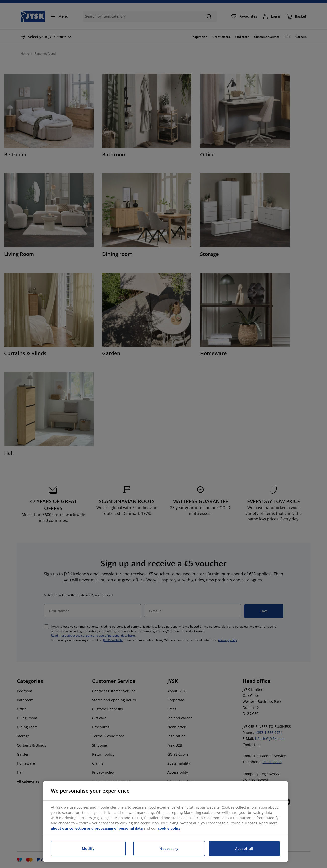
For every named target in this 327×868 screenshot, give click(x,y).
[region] (165, 822)
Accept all (244, 849)
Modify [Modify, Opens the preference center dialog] (88, 849)
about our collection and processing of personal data (97, 828)
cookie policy (169, 828)
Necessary (169, 849)
